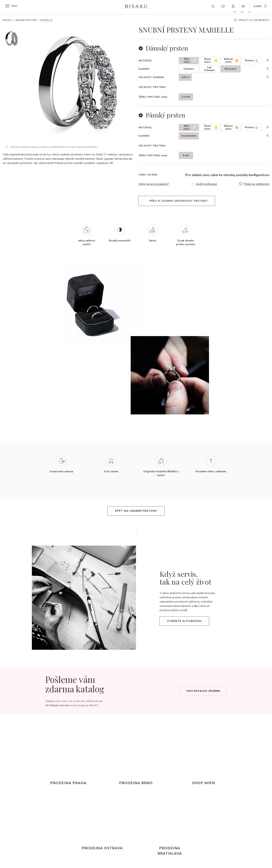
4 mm (186, 155)
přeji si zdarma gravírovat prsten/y (179, 201)
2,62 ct (185, 77)
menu (15, 6)
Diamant (189, 69)
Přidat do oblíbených (254, 20)
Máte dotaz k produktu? (154, 184)
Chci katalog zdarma (203, 691)
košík (258, 6)
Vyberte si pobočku (184, 621)
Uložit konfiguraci (206, 184)
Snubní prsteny (26, 20)
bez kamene (189, 136)
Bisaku (7, 20)
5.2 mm (186, 97)
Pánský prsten (165, 115)
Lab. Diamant (210, 69)
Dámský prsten (167, 48)
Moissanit (231, 69)
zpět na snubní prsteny (136, 511)
